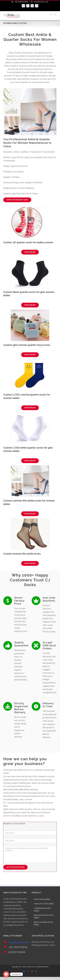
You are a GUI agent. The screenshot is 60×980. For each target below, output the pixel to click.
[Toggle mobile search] (51, 15)
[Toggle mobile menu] (56, 15)
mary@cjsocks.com (18, 942)
